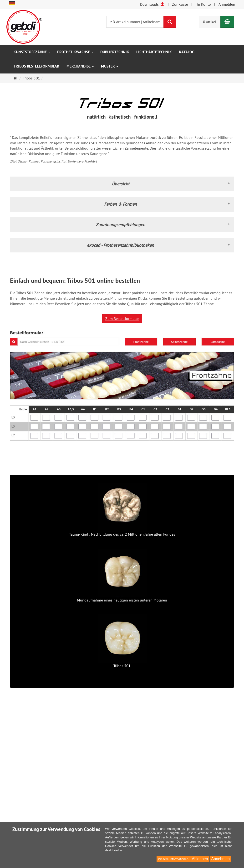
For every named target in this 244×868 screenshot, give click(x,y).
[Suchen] (170, 22)
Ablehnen (200, 859)
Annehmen (221, 859)
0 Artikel (210, 22)
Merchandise (80, 66)
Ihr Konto (203, 4)
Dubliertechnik (115, 52)
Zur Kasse (180, 4)
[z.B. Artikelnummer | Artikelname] (135, 22)
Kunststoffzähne (32, 52)
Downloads (152, 4)
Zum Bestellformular (122, 319)
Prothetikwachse (75, 52)
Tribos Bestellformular (36, 66)
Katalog (187, 52)
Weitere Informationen (173, 859)
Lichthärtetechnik (154, 52)
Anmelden (227, 4)
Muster (110, 66)
